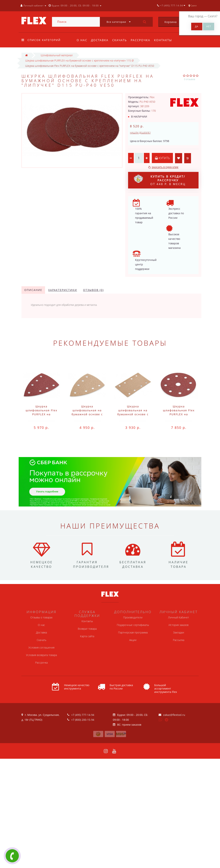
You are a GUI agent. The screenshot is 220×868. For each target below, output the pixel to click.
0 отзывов (190, 79)
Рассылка (179, 640)
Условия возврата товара (41, 655)
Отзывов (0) (93, 290)
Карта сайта (87, 636)
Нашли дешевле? (140, 133)
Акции (133, 640)
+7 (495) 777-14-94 (83, 715)
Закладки (179, 632)
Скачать (121, 40)
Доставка (100, 40)
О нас (82, 40)
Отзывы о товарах (41, 617)
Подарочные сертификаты (133, 625)
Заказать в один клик (165, 167)
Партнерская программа (133, 632)
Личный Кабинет (178, 617)
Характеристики (63, 290)
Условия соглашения (41, 647)
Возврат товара (87, 629)
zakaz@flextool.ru (174, 715)
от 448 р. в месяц (160, 180)
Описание (33, 290)
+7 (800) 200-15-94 (83, 720)
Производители (133, 617)
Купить (162, 158)
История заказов (179, 625)
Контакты (165, 40)
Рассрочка (142, 40)
